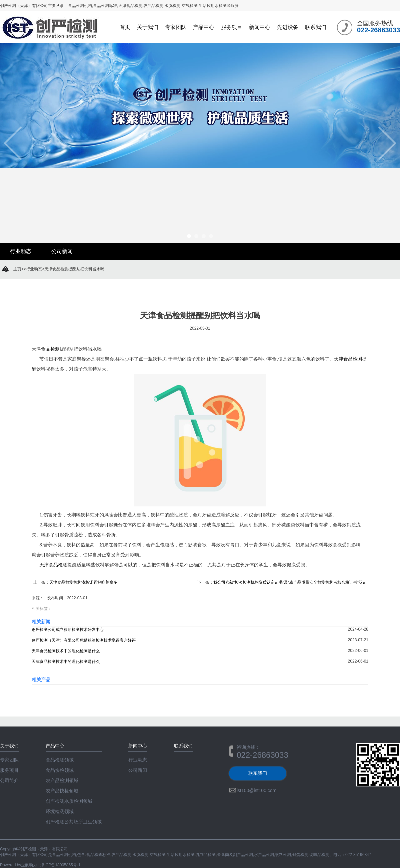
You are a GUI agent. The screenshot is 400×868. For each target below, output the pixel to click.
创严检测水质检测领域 (69, 801)
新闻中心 (260, 27)
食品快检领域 (60, 770)
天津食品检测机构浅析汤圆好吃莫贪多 (83, 582)
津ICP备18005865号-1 (60, 865)
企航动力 (29, 865)
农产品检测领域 (62, 780)
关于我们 (148, 27)
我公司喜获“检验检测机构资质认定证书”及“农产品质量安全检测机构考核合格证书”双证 (290, 582)
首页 (125, 27)
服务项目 (232, 27)
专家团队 (176, 27)
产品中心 (204, 27)
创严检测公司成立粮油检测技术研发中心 (68, 630)
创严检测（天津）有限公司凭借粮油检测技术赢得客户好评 (84, 640)
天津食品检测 (46, 349)
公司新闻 (62, 251)
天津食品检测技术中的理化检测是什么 (66, 651)
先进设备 (288, 27)
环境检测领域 (60, 811)
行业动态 (21, 251)
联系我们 (316, 27)
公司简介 (9, 780)
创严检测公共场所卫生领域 (74, 822)
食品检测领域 (60, 760)
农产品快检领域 (62, 791)
